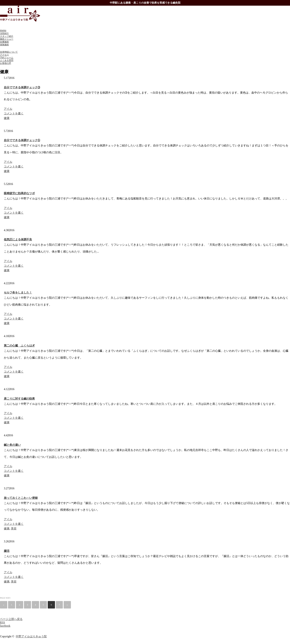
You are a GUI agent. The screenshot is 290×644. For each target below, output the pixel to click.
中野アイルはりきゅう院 (31, 636)
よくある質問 (7, 60)
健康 (7, 118)
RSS (3, 623)
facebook (5, 626)
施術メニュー (7, 39)
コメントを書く (14, 113)
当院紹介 (4, 33)
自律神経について (9, 52)
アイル (8, 109)
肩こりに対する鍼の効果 (19, 399)
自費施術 (4, 42)
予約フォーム (7, 57)
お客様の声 (6, 63)
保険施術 (4, 45)
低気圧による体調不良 (18, 240)
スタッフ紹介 (7, 36)
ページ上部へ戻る (11, 619)
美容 (14, 529)
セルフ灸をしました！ (18, 293)
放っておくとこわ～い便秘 (21, 498)
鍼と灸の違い (12, 445)
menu (3, 30)
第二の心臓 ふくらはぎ (19, 346)
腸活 (7, 551)
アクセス (4, 55)
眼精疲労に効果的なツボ (19, 193)
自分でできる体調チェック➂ (22, 87)
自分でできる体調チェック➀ (22, 140)
